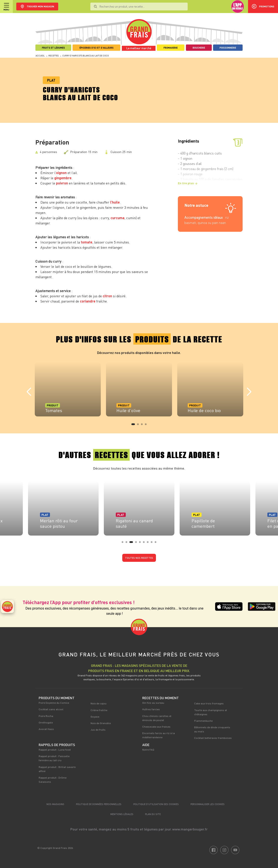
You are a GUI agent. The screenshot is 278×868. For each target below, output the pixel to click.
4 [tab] (147, 426)
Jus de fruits (98, 730)
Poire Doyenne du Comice (54, 703)
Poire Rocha (46, 716)
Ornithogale (46, 722)
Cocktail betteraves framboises (213, 738)
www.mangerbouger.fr (190, 829)
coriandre (88, 301)
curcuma (117, 218)
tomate (87, 242)
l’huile (115, 202)
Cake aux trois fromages (209, 703)
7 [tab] (149, 543)
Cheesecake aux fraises (156, 727)
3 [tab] (143, 426)
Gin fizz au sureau (153, 703)
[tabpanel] (68, 389)
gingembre (63, 178)
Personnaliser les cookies (208, 804)
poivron (62, 183)
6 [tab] (145, 543)
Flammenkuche (203, 721)
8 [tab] (153, 543)
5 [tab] (141, 543)
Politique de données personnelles (99, 804)
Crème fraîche (99, 710)
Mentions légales (122, 814)
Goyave (95, 717)
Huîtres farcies (151, 709)
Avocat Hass (46, 729)
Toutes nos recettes (139, 558)
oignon (61, 173)
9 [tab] (157, 543)
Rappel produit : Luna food (55, 750)
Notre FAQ (148, 750)
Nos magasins (55, 804)
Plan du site (153, 814)
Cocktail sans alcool (51, 709)
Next (249, 392)
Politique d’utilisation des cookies (156, 804)
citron (107, 296)
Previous (29, 392)
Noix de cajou (98, 703)
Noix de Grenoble (101, 723)
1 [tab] (134, 426)
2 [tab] (139, 426)
